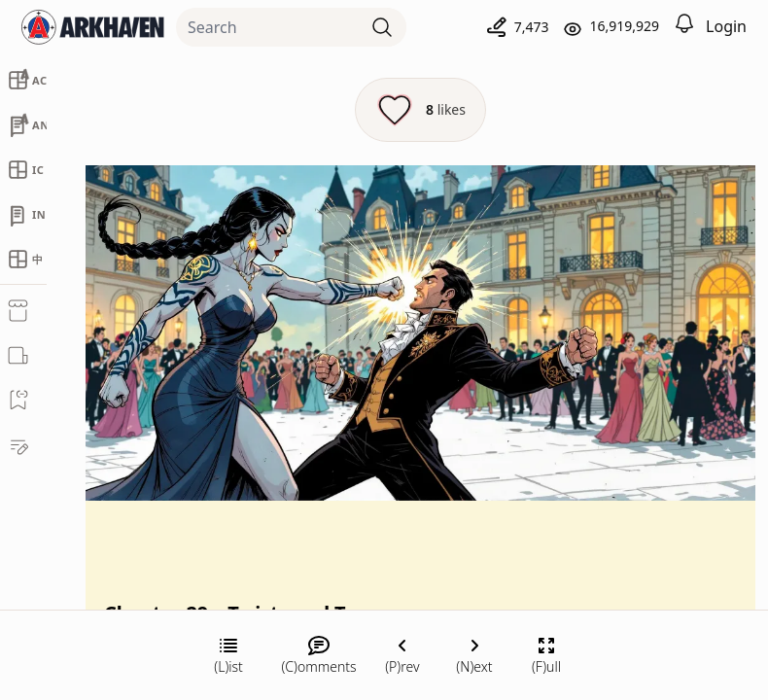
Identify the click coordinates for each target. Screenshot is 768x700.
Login (726, 26)
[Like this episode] (420, 110)
